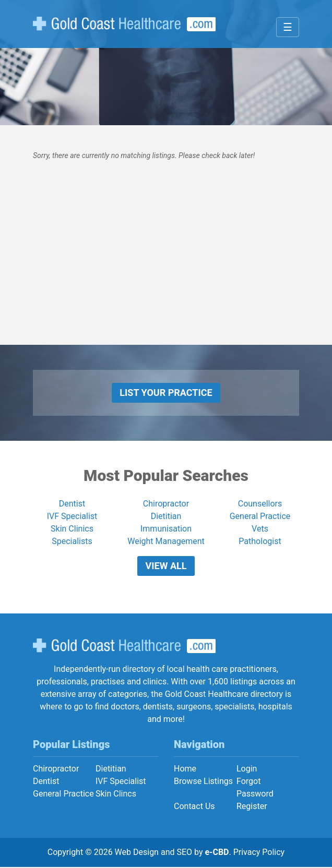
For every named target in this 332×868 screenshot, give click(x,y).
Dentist (72, 504)
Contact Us (194, 807)
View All (166, 566)
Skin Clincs (116, 795)
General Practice (260, 517)
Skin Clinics (72, 529)
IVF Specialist (72, 517)
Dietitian (166, 517)
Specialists (72, 542)
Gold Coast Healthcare (124, 647)
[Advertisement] (166, 272)
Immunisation (166, 529)
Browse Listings (203, 782)
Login (247, 770)
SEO (184, 853)
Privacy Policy (259, 853)
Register (252, 807)
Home (185, 770)
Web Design (137, 853)
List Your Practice (166, 393)
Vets (260, 529)
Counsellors (260, 504)
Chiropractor (166, 504)
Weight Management (166, 542)
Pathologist (260, 542)
